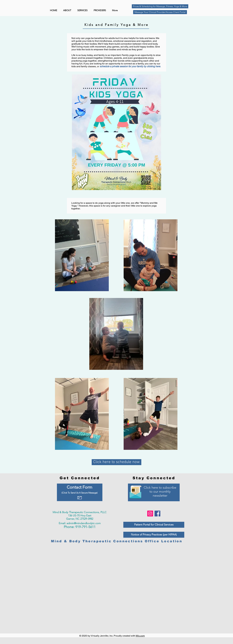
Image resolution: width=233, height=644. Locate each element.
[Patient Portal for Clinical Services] (154, 525)
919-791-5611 (85, 527)
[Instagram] (150, 514)
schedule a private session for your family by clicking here (130, 66)
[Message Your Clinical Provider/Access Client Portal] (160, 12)
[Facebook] (157, 514)
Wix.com (140, 636)
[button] (101, 10)
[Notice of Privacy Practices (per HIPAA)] (154, 535)
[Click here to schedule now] (116, 462)
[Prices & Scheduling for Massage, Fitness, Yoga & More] (160, 6)
